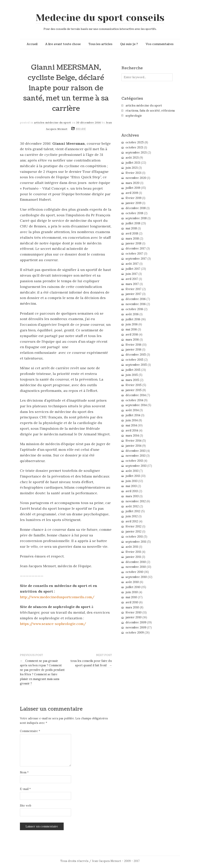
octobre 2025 (135, 142)
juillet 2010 (133, 587)
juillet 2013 (133, 476)
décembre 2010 (136, 562)
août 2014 (132, 410)
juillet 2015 (133, 370)
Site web (26, 806)
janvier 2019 (133, 203)
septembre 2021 (136, 153)
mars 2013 (132, 496)
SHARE (81, 129)
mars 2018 (132, 239)
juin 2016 (132, 324)
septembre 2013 (136, 466)
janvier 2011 (133, 557)
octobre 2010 (134, 572)
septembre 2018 (136, 218)
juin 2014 (132, 420)
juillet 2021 (133, 163)
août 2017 (132, 264)
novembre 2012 (136, 501)
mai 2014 (131, 425)
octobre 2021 (134, 147)
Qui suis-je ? (129, 44)
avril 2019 (132, 193)
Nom (24, 772)
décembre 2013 (136, 451)
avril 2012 (132, 521)
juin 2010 (132, 592)
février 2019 (133, 198)
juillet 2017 (133, 269)
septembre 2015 (136, 365)
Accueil (32, 44)
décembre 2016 (136, 299)
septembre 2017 (136, 259)
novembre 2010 (136, 567)
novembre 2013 (136, 456)
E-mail (25, 789)
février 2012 (133, 526)
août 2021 (132, 158)
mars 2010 (132, 607)
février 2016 (133, 345)
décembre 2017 (136, 249)
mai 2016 (131, 329)
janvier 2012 (133, 532)
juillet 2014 (133, 415)
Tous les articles (100, 44)
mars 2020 (133, 183)
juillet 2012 (133, 511)
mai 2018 (131, 228)
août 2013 (132, 471)
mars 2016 (132, 340)
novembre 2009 (136, 627)
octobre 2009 (135, 633)
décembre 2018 (136, 208)
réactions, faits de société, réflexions (150, 111)
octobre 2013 (134, 461)
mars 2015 (132, 380)
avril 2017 (132, 279)
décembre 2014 (136, 395)
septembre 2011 (136, 542)
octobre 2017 (134, 254)
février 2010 (134, 612)
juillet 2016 (133, 319)
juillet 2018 (133, 223)
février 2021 (133, 173)
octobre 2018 (134, 213)
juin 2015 (132, 375)
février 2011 (133, 552)
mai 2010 (131, 597)
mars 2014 (132, 436)
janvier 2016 (133, 350)
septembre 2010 (136, 577)
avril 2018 (132, 233)
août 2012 (132, 506)
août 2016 (132, 314)
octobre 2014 (134, 400)
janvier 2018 (133, 243)
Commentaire (30, 731)
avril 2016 (132, 335)
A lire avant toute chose (63, 44)
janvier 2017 (133, 294)
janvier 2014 (133, 446)
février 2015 (134, 385)
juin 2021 (132, 168)
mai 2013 (131, 486)
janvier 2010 (134, 617)
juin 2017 (132, 274)
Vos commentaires (160, 44)
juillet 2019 (133, 188)
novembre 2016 (136, 304)
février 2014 (133, 441)
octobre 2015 (134, 360)
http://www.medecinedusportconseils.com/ (57, 597)
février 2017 (133, 289)
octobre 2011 (134, 537)
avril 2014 (132, 430)
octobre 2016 (134, 309)
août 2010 (132, 582)
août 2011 (132, 547)
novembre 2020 (136, 178)
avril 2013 (132, 491)
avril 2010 (132, 602)
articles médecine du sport (53, 123)
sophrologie (134, 116)
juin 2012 (132, 516)
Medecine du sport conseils (100, 18)
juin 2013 (132, 481)
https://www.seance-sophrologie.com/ (53, 624)
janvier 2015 (134, 390)
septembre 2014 (136, 405)
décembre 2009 (136, 622)
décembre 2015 (136, 355)
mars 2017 (132, 284)
